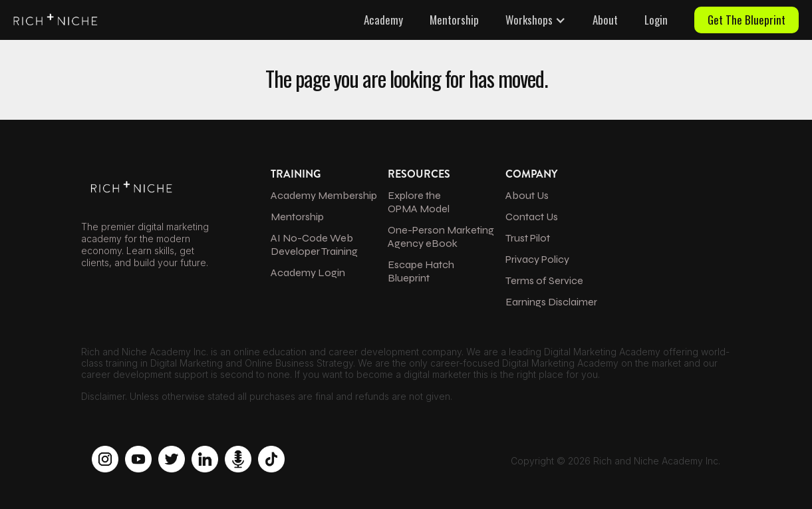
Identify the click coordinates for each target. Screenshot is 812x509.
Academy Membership (324, 195)
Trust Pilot (528, 238)
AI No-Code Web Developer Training (314, 245)
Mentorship (454, 20)
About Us (527, 195)
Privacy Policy (537, 259)
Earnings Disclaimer (551, 302)
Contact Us (532, 217)
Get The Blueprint (746, 20)
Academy (383, 20)
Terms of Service (544, 280)
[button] (536, 20)
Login (656, 20)
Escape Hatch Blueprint (421, 271)
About (605, 20)
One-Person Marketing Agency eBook (441, 237)
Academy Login (308, 272)
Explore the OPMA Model (419, 202)
